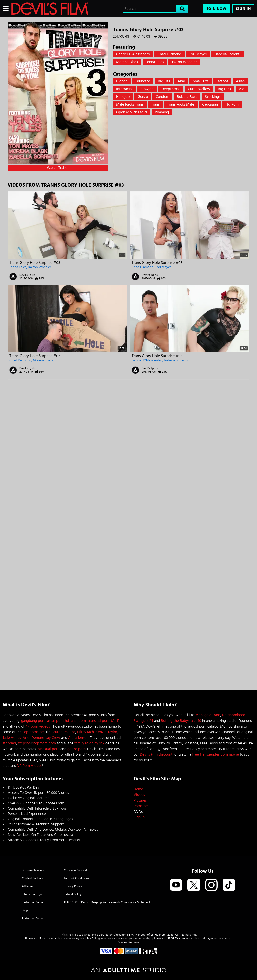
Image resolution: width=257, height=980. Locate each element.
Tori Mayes (198, 54)
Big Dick (224, 89)
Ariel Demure (33, 738)
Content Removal (129, 942)
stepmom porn (44, 743)
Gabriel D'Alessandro (133, 54)
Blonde (122, 81)
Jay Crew (53, 738)
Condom (162, 97)
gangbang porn (33, 721)
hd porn (232, 105)
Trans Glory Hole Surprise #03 (35, 263)
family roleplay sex (89, 743)
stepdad (9, 743)
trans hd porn (99, 721)
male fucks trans (130, 105)
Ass (242, 89)
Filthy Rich (85, 732)
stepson (24, 743)
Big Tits (164, 81)
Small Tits (201, 81)
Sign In (243, 9)
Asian (240, 81)
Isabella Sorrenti (228, 54)
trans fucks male (181, 105)
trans (155, 105)
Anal (181, 81)
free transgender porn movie (216, 755)
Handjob (123, 97)
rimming (162, 112)
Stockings (213, 97)
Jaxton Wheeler (184, 62)
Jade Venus (12, 738)
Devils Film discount (156, 755)
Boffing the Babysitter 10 (181, 721)
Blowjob (147, 89)
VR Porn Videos (30, 766)
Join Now (217, 9)
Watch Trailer (58, 168)
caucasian (210, 105)
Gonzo (143, 97)
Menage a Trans (208, 715)
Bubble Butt (187, 97)
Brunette (143, 81)
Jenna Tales (155, 62)
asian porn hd (58, 721)
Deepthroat (171, 89)
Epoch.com (47, 938)
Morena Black (127, 62)
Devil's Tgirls (27, 275)
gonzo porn (76, 749)
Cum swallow (199, 89)
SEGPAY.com (176, 938)
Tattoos (222, 81)
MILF (115, 721)
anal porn (78, 721)
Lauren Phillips (63, 732)
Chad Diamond (170, 54)
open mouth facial (132, 112)
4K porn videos (38, 726)
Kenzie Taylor (106, 732)
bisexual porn (49, 749)
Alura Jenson (78, 738)
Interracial (124, 89)
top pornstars (34, 732)
